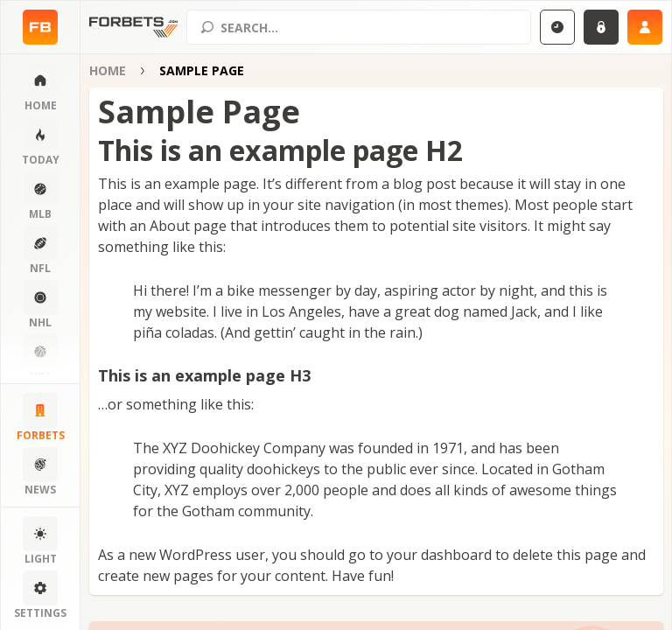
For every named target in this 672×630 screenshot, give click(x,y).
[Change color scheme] (40, 542)
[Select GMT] (557, 27)
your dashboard (439, 555)
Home (108, 70)
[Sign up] (645, 27)
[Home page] (40, 27)
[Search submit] (207, 27)
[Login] (601, 27)
